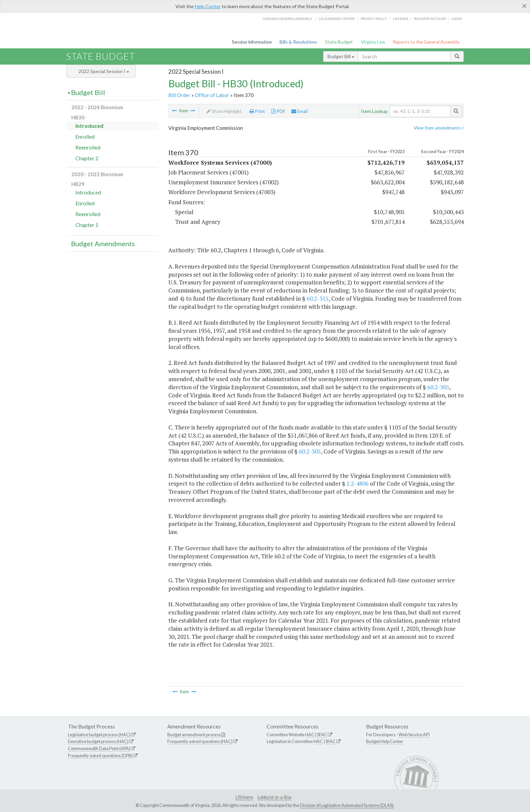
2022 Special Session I (104, 71)
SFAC (322, 735)
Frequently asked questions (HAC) (200, 741)
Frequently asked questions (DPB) (100, 756)
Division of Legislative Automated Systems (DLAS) (347, 805)
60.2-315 (318, 298)
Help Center (208, 6)
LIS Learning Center (337, 19)
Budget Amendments (103, 243)
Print (257, 111)
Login (457, 19)
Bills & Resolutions (298, 42)
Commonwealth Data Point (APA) (99, 748)
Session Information (252, 42)
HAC (310, 735)
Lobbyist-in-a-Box (274, 797)
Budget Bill (341, 56)
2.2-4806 (357, 483)
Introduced (89, 126)
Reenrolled (88, 147)
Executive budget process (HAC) (98, 741)
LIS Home (244, 797)
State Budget (339, 42)
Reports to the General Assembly (426, 42)
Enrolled (85, 136)
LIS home (401, 19)
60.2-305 (438, 387)
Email (299, 111)
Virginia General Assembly (288, 19)
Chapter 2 (87, 158)
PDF (278, 111)
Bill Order (179, 95)
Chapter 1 (87, 225)
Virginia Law (373, 42)
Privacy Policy (374, 19)
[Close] (524, 6)
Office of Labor (212, 95)
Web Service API (414, 735)
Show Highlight (224, 111)
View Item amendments (439, 128)
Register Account (430, 19)
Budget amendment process (194, 735)
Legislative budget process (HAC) (99, 735)
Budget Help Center (385, 741)
